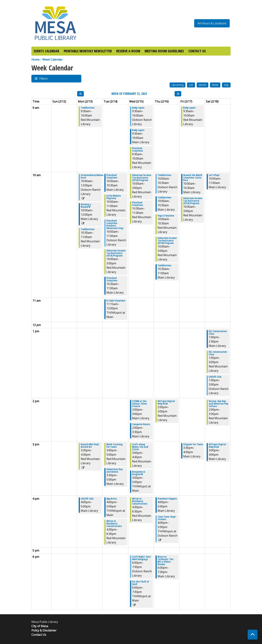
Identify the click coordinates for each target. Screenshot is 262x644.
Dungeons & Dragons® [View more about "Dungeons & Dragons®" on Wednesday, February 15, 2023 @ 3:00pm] (139, 473)
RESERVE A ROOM (128, 51)
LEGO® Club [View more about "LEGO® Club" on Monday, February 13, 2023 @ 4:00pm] (87, 499)
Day (226, 85)
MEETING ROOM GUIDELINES (164, 51)
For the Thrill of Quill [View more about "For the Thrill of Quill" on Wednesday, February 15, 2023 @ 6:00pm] (141, 583)
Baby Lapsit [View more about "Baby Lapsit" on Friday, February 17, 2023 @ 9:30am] (189, 108)
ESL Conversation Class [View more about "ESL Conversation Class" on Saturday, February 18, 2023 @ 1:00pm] (218, 332)
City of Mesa (40, 626)
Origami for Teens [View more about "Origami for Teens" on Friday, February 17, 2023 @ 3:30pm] (193, 444)
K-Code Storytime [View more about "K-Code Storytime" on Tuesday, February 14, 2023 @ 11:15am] (116, 301)
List (191, 85)
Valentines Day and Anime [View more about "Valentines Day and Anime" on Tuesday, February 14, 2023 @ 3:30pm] (114, 470)
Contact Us (39, 635)
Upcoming (177, 85)
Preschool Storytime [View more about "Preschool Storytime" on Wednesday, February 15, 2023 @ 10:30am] (137, 204)
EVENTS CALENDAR (46, 51)
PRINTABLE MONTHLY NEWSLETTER (88, 51)
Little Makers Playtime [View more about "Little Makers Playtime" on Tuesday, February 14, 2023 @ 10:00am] (114, 197)
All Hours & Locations (212, 23)
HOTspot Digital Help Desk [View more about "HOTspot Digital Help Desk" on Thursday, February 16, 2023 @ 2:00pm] (166, 402)
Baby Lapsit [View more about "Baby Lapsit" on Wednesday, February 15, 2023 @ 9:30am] (138, 108)
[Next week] (178, 94)
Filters (43, 78)
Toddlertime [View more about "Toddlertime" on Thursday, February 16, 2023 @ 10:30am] (164, 265)
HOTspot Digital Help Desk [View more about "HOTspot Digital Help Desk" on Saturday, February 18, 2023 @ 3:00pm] (217, 446)
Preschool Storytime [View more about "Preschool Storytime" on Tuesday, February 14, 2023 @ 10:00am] (112, 176)
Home (35, 60)
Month (203, 85)
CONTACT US (197, 51)
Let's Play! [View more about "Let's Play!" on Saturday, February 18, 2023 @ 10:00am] (214, 175)
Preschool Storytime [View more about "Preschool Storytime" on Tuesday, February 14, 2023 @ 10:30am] (112, 279)
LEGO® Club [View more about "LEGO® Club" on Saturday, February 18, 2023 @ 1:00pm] (215, 377)
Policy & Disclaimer (44, 630)
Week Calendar (52, 60)
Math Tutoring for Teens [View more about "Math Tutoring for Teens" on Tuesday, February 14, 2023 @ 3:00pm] (114, 446)
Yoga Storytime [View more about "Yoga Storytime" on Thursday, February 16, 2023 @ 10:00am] (166, 216)
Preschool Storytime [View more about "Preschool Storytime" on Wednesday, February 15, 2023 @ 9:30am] (137, 149)
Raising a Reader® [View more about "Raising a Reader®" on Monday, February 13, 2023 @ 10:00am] (86, 206)
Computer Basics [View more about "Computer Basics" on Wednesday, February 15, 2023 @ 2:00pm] (141, 424)
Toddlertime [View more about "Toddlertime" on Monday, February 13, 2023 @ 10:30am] (88, 229)
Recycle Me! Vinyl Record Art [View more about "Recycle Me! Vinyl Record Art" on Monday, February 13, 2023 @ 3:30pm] (90, 446)
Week (215, 85)
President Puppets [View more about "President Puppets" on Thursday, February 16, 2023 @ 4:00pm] (167, 499)
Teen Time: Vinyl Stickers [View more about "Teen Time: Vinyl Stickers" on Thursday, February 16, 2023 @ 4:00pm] (167, 518)
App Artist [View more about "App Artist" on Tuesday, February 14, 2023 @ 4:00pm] (112, 499)
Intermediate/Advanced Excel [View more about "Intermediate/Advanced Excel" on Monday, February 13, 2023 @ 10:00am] (94, 176)
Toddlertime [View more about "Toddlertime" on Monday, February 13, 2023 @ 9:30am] (88, 108)
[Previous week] (80, 94)
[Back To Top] (253, 635)
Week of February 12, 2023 (129, 94)
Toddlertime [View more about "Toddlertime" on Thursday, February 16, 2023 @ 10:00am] (164, 175)
